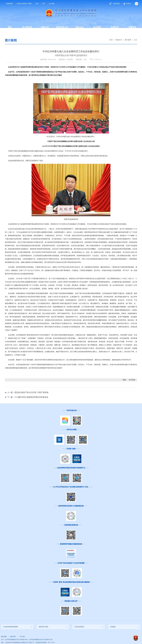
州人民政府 (27, 27)
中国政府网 (9, 4)
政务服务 (97, 27)
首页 (10, 27)
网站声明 (13, 637)
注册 (37, 4)
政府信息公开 (62, 27)
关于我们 (22, 637)
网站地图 (4, 637)
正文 (135, 40)
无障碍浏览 (114, 4)
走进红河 (115, 27)
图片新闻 (128, 40)
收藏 (124, 380)
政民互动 (80, 27)
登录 (43, 4)
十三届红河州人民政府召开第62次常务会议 (31, 397)
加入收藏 (51, 4)
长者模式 (127, 4)
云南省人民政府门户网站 (24, 4)
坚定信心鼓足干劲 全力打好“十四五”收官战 (31, 392)
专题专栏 (132, 27)
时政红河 (45, 27)
